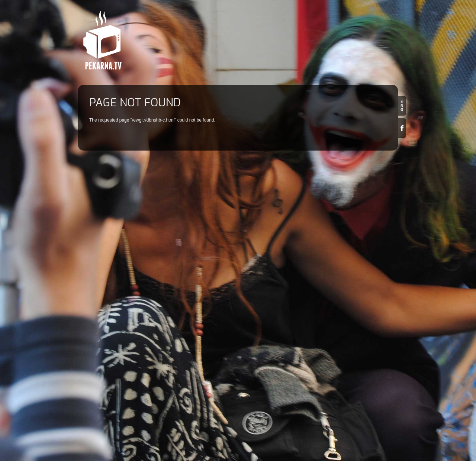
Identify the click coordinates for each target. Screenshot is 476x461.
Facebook (402, 128)
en (402, 106)
